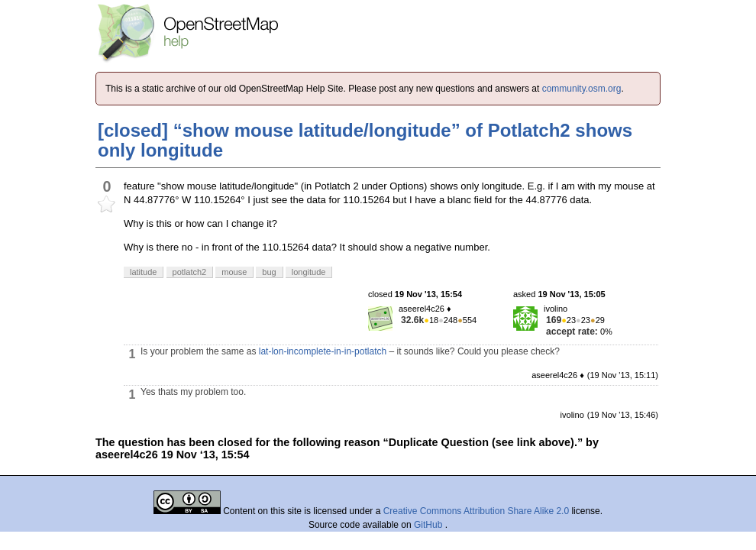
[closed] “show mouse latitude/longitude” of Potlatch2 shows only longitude (365, 140)
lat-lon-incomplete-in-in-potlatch (323, 351)
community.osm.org (582, 89)
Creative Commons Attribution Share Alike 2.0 (476, 511)
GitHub (430, 525)
